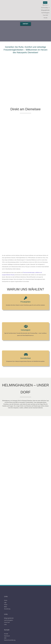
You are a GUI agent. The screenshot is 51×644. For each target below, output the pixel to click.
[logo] (26, 590)
